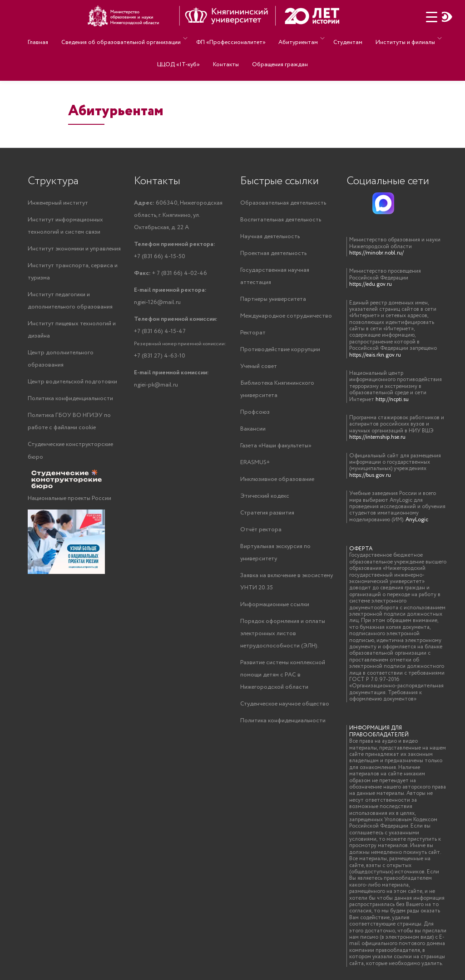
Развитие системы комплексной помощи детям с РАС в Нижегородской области (283, 675)
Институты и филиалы (395, 38)
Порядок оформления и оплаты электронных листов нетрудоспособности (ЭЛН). (283, 634)
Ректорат (253, 333)
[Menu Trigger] (432, 17)
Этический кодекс (265, 496)
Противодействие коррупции (280, 350)
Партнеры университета (273, 299)
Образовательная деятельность (283, 203)
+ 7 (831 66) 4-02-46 (171, 273)
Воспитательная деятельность (281, 220)
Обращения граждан (275, 51)
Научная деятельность (270, 237)
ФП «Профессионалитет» (232, 38)
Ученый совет (259, 366)
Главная (46, 38)
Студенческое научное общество (285, 704)
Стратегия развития (267, 513)
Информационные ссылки (275, 605)
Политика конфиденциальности (70, 399)
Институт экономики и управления (74, 249)
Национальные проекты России (69, 498)
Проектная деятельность (273, 253)
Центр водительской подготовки (72, 382)
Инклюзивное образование (277, 479)
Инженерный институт (58, 203)
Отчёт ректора (261, 530)
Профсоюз (255, 412)
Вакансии (253, 429)
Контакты (226, 51)
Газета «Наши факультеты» (276, 446)
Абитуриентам (295, 38)
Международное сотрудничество (286, 316)
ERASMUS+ (255, 463)
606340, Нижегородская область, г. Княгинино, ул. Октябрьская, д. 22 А (178, 215)
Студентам (342, 38)
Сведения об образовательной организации (124, 38)
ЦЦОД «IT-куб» (183, 51)
